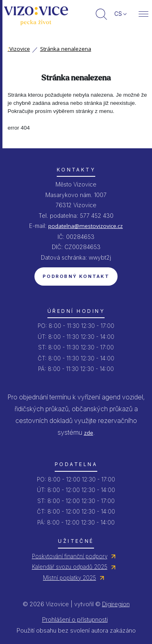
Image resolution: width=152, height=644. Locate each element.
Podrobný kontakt (76, 276)
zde (89, 433)
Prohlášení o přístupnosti (75, 619)
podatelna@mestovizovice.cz (86, 226)
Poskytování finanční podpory (70, 556)
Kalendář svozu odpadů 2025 (70, 567)
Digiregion (116, 604)
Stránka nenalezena (66, 49)
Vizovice (19, 49)
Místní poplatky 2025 (70, 578)
